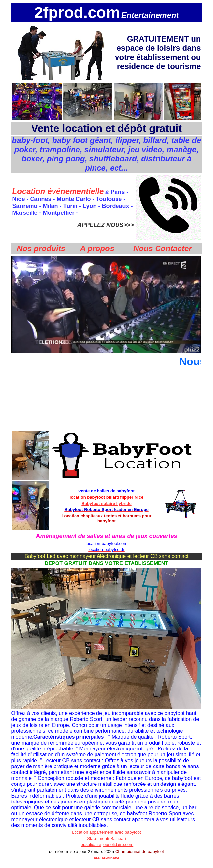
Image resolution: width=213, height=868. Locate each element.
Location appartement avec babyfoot (106, 832)
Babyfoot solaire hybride (106, 503)
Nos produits (41, 248)
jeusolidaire (91, 845)
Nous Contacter (163, 248)
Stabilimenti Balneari (106, 838)
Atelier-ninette (106, 858)
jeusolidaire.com (118, 845)
